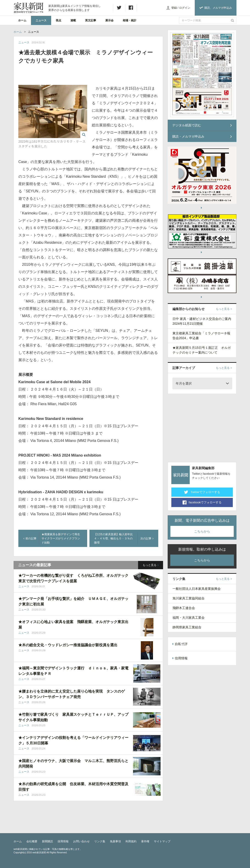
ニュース (41, 20)
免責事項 (115, 841)
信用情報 (180, 658)
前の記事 (30, 538)
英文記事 (91, 20)
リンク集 (100, 841)
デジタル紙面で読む (202, 125)
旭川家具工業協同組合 (189, 598)
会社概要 (32, 841)
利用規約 (131, 841)
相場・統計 (130, 20)
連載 (73, 20)
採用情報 (63, 841)
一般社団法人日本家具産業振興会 (197, 589)
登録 (174, 8)
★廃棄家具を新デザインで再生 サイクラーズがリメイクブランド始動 (62, 538)
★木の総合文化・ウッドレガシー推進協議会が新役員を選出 (68, 645)
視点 (58, 20)
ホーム (22, 20)
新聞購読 (47, 841)
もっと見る (151, 565)
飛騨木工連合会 (184, 608)
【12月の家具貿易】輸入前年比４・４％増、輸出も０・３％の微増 (113, 538)
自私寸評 (180, 644)
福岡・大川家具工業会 (189, 618)
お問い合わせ (81, 841)
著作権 (145, 841)
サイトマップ (162, 841)
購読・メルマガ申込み (202, 136)
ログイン (185, 8)
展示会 (109, 20)
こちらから (202, 531)
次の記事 (147, 538)
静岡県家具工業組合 (187, 627)
